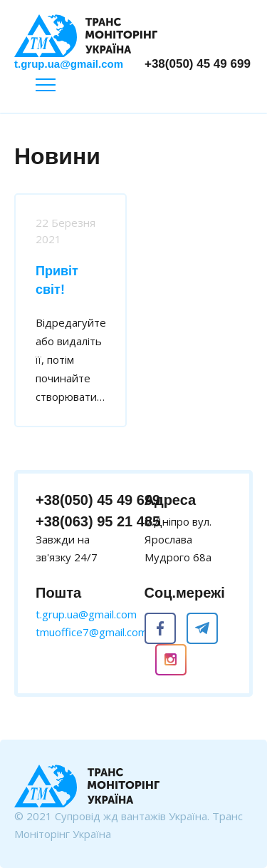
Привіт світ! (57, 280)
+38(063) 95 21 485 (98, 521)
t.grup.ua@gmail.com (69, 64)
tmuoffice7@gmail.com (91, 632)
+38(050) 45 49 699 (198, 64)
